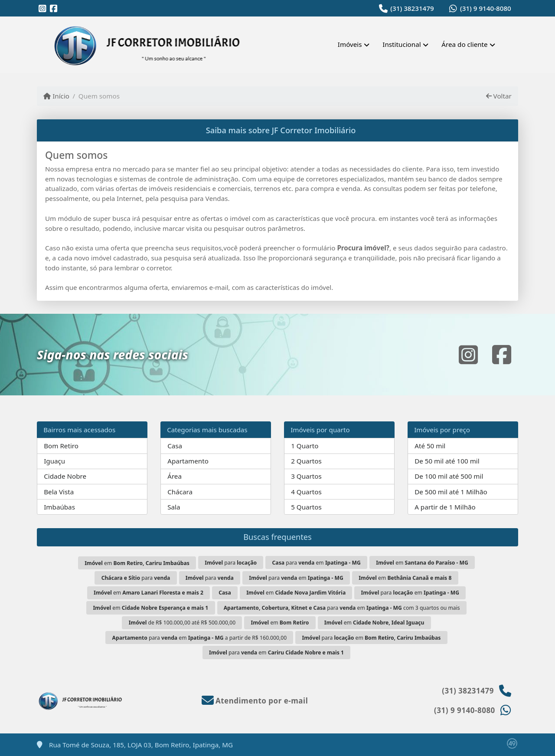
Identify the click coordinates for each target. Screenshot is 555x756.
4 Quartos (306, 492)
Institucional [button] (402, 44)
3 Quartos (306, 476)
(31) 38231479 (412, 8)
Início (56, 96)
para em (317, 563)
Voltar (499, 96)
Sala (174, 507)
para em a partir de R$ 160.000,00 (200, 638)
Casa (175, 446)
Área (175, 476)
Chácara (180, 492)
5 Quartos (306, 507)
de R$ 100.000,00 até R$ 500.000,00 (182, 623)
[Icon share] (42, 8)
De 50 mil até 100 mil (447, 461)
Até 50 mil (430, 446)
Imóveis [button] (350, 44)
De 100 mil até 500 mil (449, 476)
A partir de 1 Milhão (445, 507)
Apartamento (188, 461)
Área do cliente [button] (464, 44)
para (231, 563)
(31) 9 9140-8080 (486, 8)
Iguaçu (54, 461)
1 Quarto (305, 446)
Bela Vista (59, 492)
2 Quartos (306, 461)
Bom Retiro (61, 446)
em (137, 563)
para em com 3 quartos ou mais (342, 608)
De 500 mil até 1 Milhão (451, 492)
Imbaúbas (59, 507)
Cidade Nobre (65, 476)
